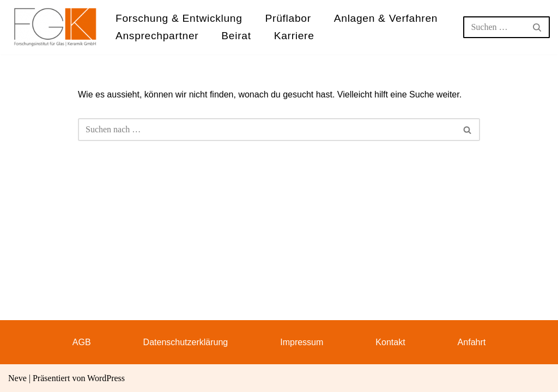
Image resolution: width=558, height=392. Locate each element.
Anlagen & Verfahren (386, 18)
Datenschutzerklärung (186, 342)
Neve (17, 378)
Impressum (302, 342)
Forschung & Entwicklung (179, 18)
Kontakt (390, 342)
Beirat (236, 36)
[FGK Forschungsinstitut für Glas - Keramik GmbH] (55, 27)
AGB (82, 342)
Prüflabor (288, 18)
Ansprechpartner (157, 36)
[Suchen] (494, 27)
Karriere (294, 36)
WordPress (106, 378)
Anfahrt (472, 342)
